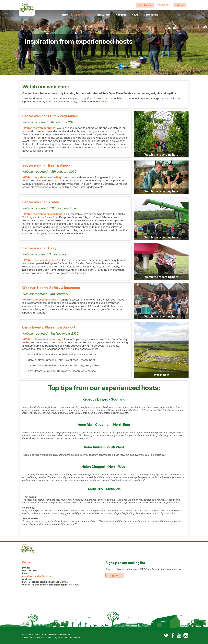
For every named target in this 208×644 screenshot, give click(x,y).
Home (65, 15)
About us (121, 15)
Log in (180, 5)
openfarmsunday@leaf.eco (38, 576)
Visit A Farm (103, 15)
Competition (151, 15)
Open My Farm (83, 15)
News (135, 15)
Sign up (115, 575)
